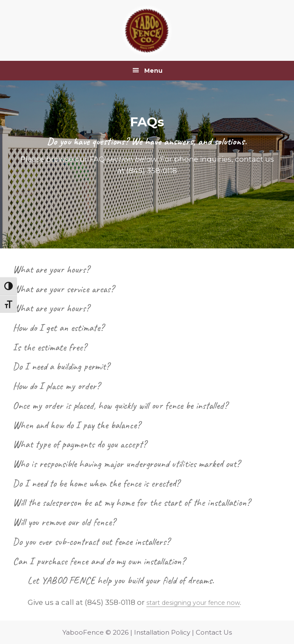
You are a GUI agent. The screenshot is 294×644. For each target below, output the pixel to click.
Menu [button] (153, 71)
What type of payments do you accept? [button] (80, 444)
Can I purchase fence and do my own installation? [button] (99, 561)
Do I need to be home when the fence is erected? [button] (96, 483)
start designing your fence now (203, 602)
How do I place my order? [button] (56, 386)
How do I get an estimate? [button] (58, 328)
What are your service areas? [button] (63, 289)
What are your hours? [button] (51, 269)
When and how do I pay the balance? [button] (77, 425)
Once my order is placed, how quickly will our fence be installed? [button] (120, 405)
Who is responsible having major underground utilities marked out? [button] (126, 464)
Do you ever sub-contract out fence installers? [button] (91, 541)
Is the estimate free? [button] (50, 347)
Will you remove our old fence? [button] (64, 522)
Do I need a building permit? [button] (61, 366)
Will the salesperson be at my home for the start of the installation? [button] (131, 502)
